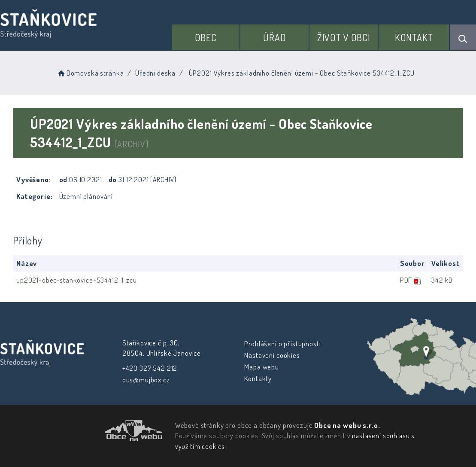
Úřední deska (155, 73)
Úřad (274, 37)
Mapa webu (262, 367)
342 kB (442, 280)
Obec (206, 37)
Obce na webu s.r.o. (347, 425)
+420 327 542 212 (150, 368)
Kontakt (414, 37)
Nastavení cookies (272, 355)
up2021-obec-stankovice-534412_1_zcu (77, 280)
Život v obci (344, 37)
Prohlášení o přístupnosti (282, 343)
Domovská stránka (90, 73)
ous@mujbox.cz (146, 380)
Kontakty (258, 378)
